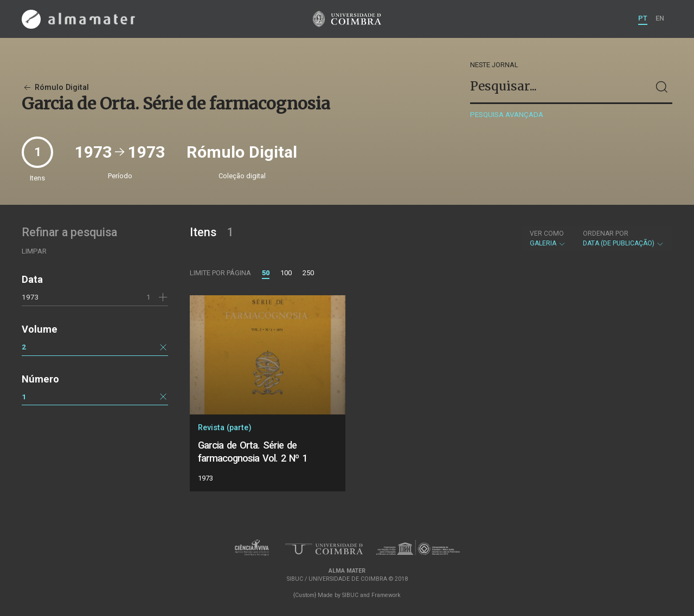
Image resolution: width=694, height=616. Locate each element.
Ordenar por (606, 234)
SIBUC (350, 595)
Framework (386, 595)
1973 (30, 297)
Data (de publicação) (624, 238)
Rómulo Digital (55, 87)
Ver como (547, 234)
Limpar (34, 251)
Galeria (548, 238)
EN (660, 18)
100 (286, 273)
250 (308, 273)
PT (643, 18)
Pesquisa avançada (507, 115)
